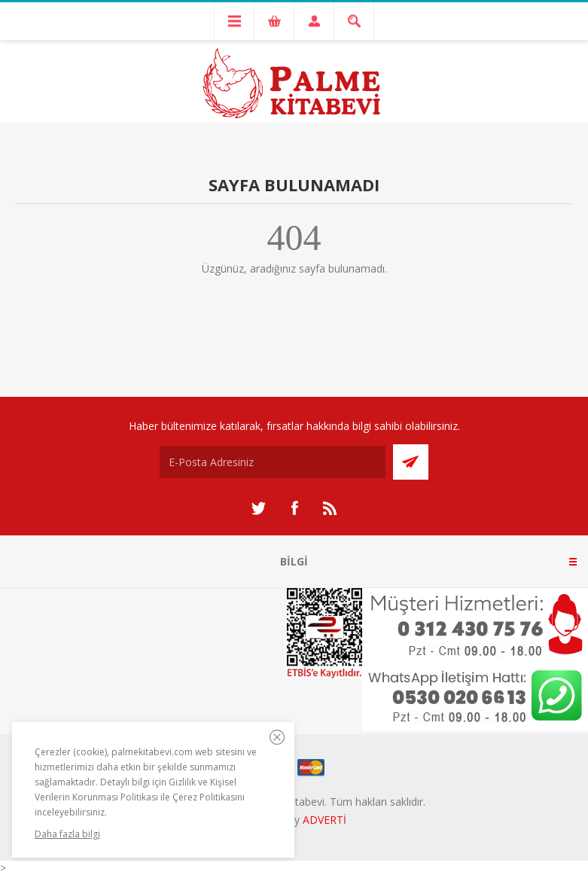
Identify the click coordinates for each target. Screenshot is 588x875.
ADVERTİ (324, 820)
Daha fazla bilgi (67, 834)
